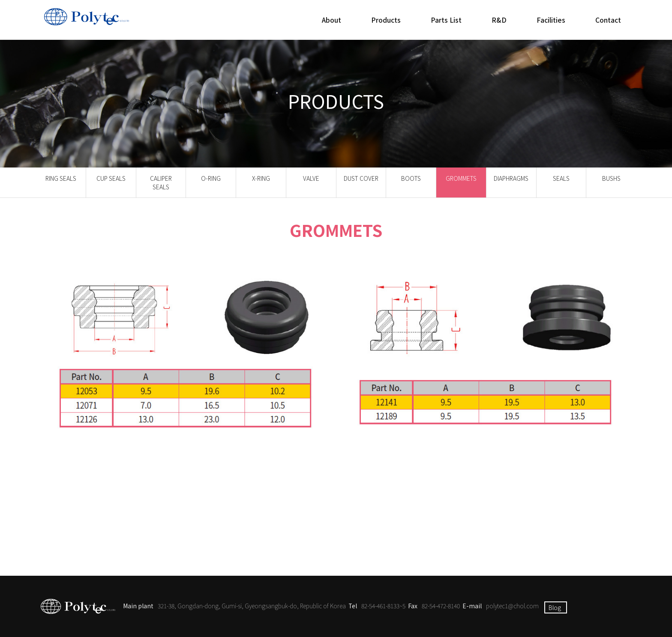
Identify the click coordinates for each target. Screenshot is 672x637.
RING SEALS (61, 178)
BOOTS (411, 178)
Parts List (446, 20)
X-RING (261, 178)
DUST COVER (361, 178)
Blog (555, 607)
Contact (608, 20)
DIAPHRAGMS (511, 178)
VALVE (311, 178)
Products (386, 20)
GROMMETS (461, 178)
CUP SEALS (111, 178)
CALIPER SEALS (161, 182)
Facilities (551, 20)
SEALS (561, 178)
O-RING (211, 178)
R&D (499, 20)
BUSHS (611, 178)
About (331, 20)
